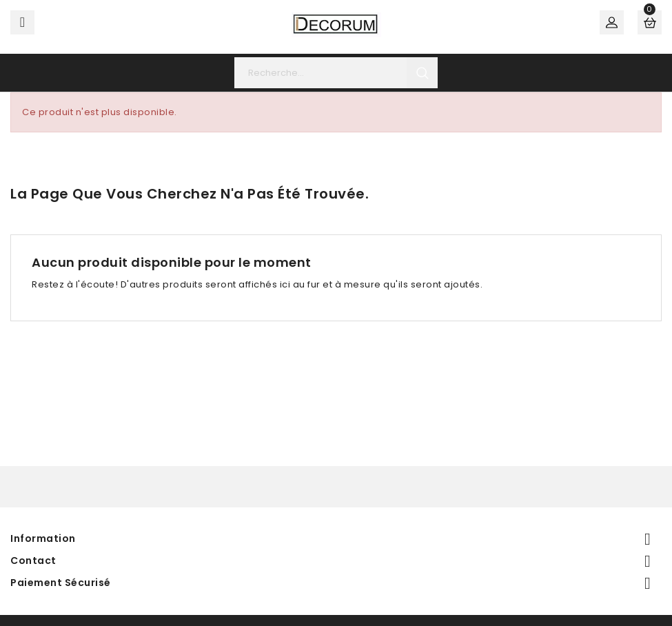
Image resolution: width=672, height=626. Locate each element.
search (422, 73)
